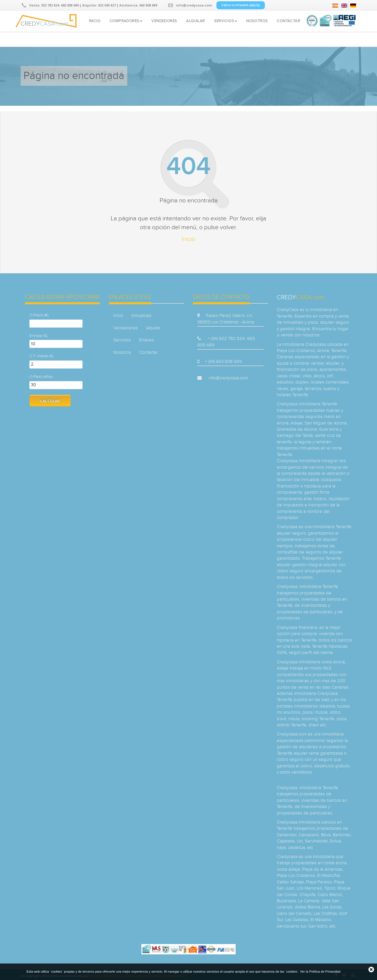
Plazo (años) (43, 377)
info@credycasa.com (194, 5)
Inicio (95, 21)
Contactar (288, 21)
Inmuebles (141, 316)
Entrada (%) (38, 336)
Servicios (226, 21)
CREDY (44, 23)
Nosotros (257, 21)
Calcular (50, 401)
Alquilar (195, 21)
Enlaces (146, 340)
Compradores (126, 21)
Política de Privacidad (325, 971)
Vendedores (164, 21)
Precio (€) (41, 315)
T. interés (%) (43, 356)
